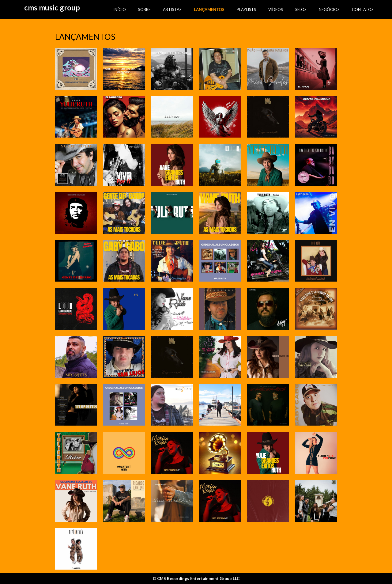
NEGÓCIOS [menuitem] (329, 9)
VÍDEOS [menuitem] (276, 9)
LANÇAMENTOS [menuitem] (209, 9)
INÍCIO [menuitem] (120, 9)
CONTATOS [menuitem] (363, 9)
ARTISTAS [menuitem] (172, 9)
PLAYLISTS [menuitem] (246, 9)
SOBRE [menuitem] (144, 9)
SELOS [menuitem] (301, 9)
